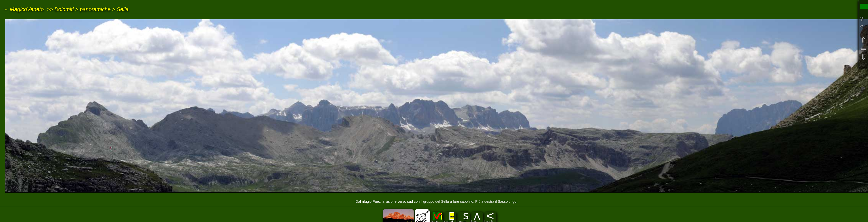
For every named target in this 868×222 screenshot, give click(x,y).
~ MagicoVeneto (24, 9)
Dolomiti (64, 9)
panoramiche (95, 9)
